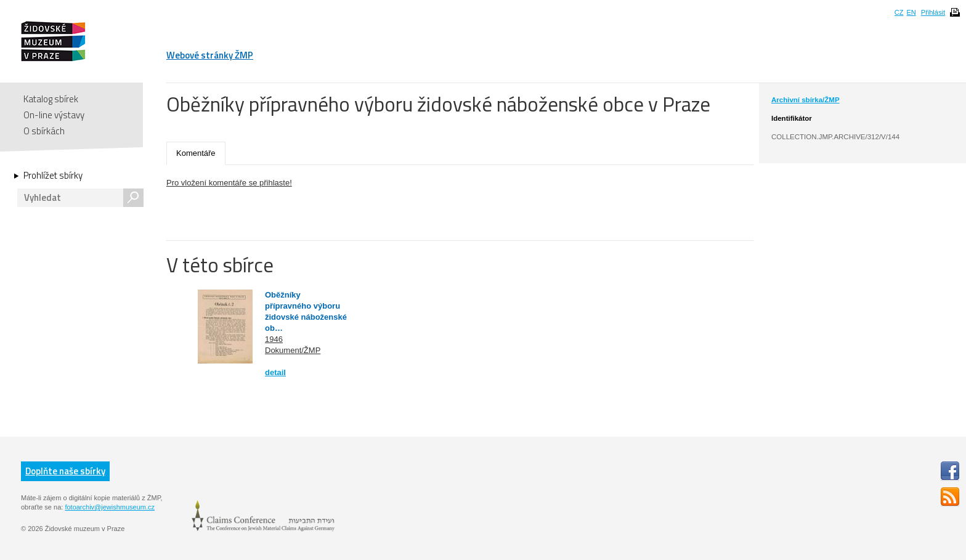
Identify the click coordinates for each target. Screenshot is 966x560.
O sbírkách (44, 131)
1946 (274, 339)
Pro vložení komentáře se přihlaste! (229, 183)
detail (275, 372)
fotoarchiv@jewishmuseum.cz (110, 507)
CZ (899, 12)
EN (911, 12)
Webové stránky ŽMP (210, 55)
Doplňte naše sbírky (65, 471)
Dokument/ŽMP (293, 350)
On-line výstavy (54, 115)
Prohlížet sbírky (53, 176)
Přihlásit (933, 12)
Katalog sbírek (51, 99)
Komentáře (196, 153)
